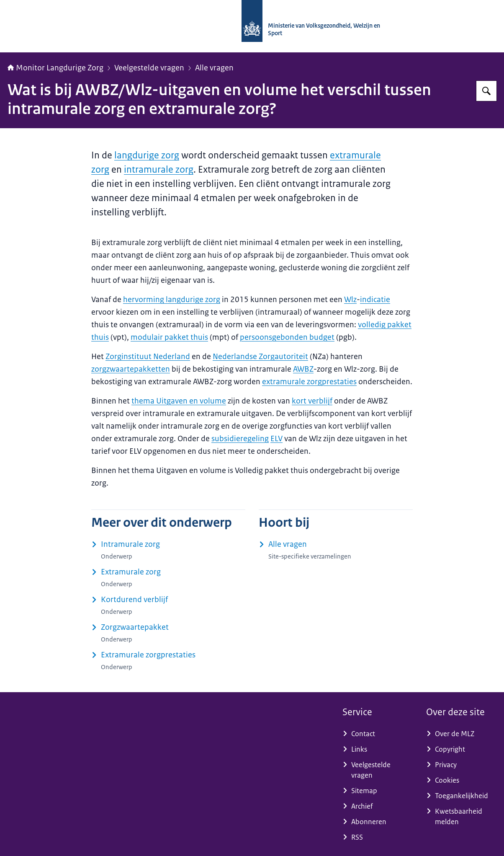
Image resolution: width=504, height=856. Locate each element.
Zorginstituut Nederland (148, 357)
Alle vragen (214, 68)
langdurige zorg (147, 155)
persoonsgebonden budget (287, 337)
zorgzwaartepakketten (131, 369)
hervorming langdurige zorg (172, 300)
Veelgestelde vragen (149, 68)
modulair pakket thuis (169, 337)
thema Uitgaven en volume (179, 401)
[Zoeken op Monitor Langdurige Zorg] (486, 91)
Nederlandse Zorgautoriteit (260, 357)
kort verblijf (312, 401)
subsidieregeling (240, 439)
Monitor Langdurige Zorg (55, 68)
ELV (276, 439)
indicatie (375, 300)
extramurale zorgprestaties (309, 382)
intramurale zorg (159, 169)
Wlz (350, 300)
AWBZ (303, 369)
